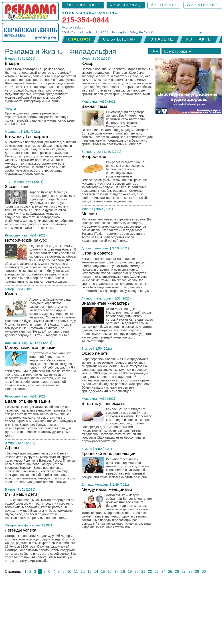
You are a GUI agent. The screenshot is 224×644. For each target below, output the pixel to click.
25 (170, 572)
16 (110, 572)
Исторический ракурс (41, 262)
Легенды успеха (41, 546)
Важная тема (118, 126)
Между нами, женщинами (41, 369)
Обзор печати (118, 373)
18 (123, 572)
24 (163, 572)
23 (157, 572)
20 (137, 572)
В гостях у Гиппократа (41, 156)
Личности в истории (96, 298)
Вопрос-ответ (92, 152)
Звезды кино (41, 208)
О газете (161, 39)
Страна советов (118, 273)
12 (83, 572)
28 (190, 572)
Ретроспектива (16, 235)
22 (150, 572)
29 (197, 572)
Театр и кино (14, 182)
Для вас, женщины (19, 343)
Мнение (118, 228)
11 (76, 572)
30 (204, 572)
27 (184, 572)
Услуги (10, 109)
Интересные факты (19, 525)
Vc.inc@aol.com (74, 27)
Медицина (13, 132)
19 (130, 572)
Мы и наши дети (41, 507)
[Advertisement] (112, 611)
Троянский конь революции (118, 466)
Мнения (87, 209)
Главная (79, 39)
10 (69, 572)
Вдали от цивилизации (41, 419)
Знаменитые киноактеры (118, 323)
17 (116, 572)
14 (96, 572)
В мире (10, 59)
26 (177, 572)
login (201, 33)
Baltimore (164, 5)
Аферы (41, 466)
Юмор (9, 289)
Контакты (199, 39)
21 (143, 572)
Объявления (120, 39)
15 (103, 572)
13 (89, 572)
